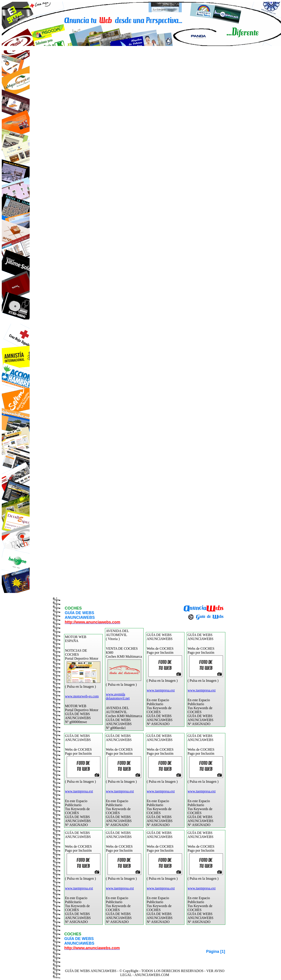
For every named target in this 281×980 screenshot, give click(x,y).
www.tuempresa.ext (161, 690)
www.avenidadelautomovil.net (118, 696)
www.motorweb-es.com (82, 696)
